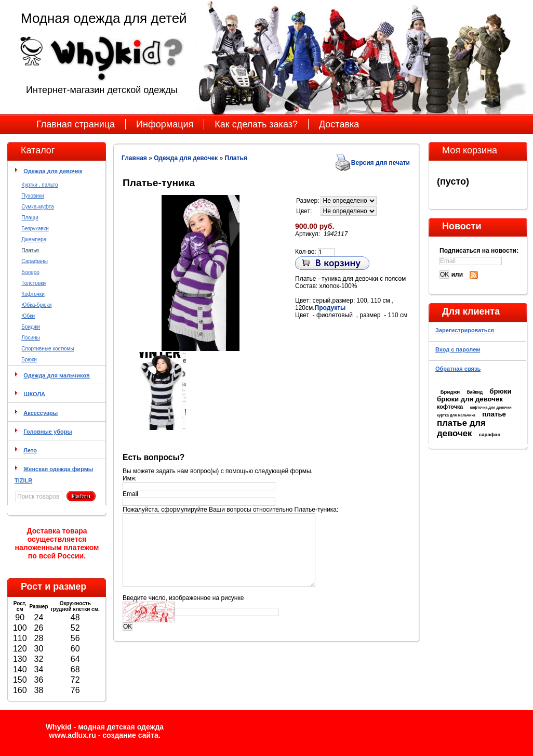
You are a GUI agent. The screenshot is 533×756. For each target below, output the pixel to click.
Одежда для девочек (53, 171)
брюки (500, 391)
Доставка (339, 124)
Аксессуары (41, 413)
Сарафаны (35, 261)
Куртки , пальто (39, 185)
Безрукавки (35, 229)
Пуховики (33, 196)
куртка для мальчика (456, 415)
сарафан (490, 434)
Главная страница (76, 124)
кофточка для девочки (491, 407)
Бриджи (31, 327)
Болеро (30, 272)
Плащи (30, 218)
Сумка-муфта (37, 207)
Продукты (330, 308)
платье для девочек (461, 428)
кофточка (450, 407)
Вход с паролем (458, 349)
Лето (30, 450)
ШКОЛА (34, 394)
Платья (30, 250)
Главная (134, 158)
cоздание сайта (130, 735)
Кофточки (33, 294)
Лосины (30, 338)
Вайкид (475, 392)
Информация (165, 124)
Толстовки (34, 283)
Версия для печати (381, 163)
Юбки (28, 316)
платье (494, 414)
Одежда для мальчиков (57, 375)
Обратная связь (458, 369)
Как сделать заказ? (256, 124)
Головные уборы (48, 432)
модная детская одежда (121, 727)
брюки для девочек (470, 399)
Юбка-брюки (36, 305)
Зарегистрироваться (465, 330)
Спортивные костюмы (48, 349)
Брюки (29, 360)
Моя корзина (470, 150)
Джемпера (34, 239)
